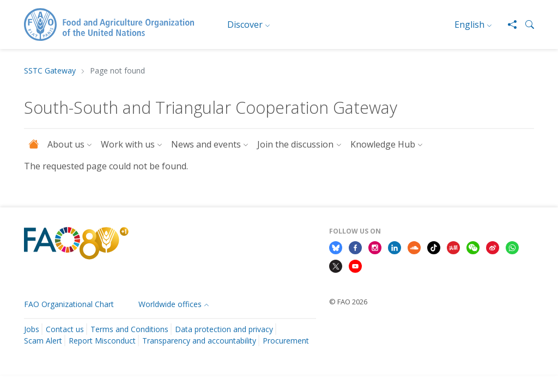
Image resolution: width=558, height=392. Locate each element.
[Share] (508, 24)
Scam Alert (43, 341)
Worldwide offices (170, 304)
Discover (245, 24)
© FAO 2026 (348, 302)
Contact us (65, 329)
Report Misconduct (102, 341)
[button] (525, 24)
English (469, 24)
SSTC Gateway (50, 71)
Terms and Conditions (129, 329)
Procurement (286, 341)
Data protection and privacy (224, 329)
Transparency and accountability (199, 341)
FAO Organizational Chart (69, 304)
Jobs (32, 329)
